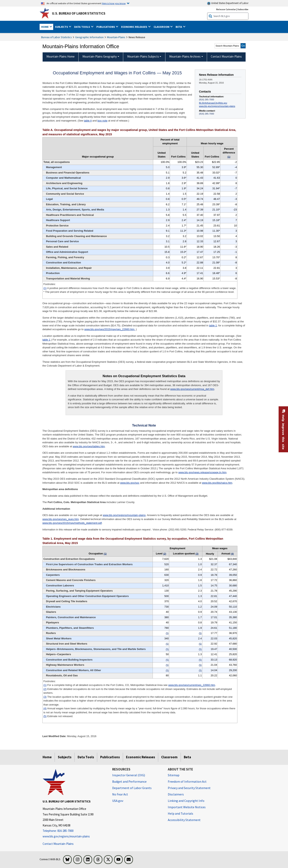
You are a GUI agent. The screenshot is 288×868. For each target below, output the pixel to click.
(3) (45, 697)
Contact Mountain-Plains (58, 844)
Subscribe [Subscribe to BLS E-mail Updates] (243, 9)
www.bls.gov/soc (130, 483)
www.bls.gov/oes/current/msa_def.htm (192, 389)
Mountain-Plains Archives (185, 56)
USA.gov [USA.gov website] (118, 801)
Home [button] (45, 27)
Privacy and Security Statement (189, 788)
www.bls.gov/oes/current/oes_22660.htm (192, 685)
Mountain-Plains (116, 37)
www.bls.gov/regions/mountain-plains (217, 106)
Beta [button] (179, 27)
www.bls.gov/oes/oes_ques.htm (61, 519)
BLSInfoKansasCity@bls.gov (213, 103)
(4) (45, 708)
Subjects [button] (62, 27)
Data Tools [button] (82, 27)
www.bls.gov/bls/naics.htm (217, 483)
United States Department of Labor (228, 3)
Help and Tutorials (180, 813)
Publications (110, 757)
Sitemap (174, 775)
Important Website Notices (187, 807)
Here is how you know (114, 3)
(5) (45, 716)
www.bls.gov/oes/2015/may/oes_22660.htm (110, 329)
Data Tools (86, 757)
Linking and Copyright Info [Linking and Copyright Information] (186, 801)
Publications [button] (106, 27)
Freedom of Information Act (187, 781)
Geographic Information (89, 37)
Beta (187, 757)
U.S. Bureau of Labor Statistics (79, 13)
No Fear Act (120, 794)
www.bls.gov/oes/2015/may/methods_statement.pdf (72, 523)
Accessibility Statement (184, 820)
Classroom (169, 757)
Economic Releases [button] (134, 27)
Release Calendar (226, 9)
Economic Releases (140, 757)
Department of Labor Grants (132, 788)
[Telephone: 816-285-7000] (74, 831)
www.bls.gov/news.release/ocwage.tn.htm (202, 472)
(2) (45, 689)
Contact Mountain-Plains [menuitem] (226, 56)
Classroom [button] (162, 27)
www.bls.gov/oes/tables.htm (89, 446)
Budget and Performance (129, 781)
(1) (45, 288)
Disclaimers (176, 794)
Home (47, 757)
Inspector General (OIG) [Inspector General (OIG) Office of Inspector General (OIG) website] (129, 775)
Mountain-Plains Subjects (143, 56)
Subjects (65, 757)
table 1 (213, 325)
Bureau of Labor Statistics (56, 37)
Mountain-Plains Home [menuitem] (60, 56)
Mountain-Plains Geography (100, 56)
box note (102, 121)
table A (88, 121)
